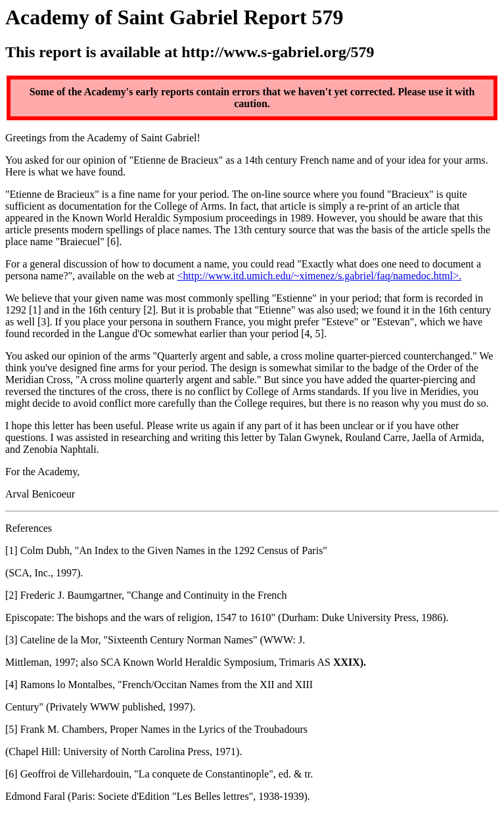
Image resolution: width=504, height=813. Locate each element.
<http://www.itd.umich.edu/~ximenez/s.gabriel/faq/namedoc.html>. (320, 276)
